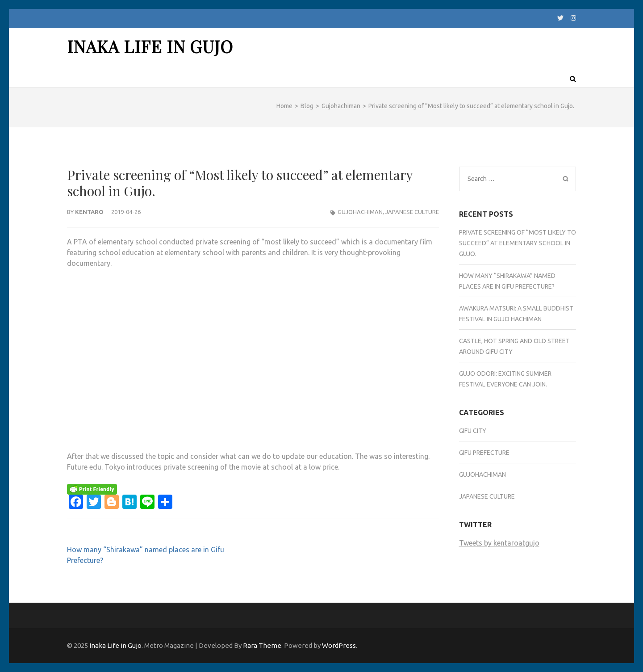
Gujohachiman (360, 212)
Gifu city (473, 431)
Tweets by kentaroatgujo (499, 543)
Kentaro (89, 212)
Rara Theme (262, 645)
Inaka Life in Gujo (150, 46)
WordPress (339, 645)
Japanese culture (412, 212)
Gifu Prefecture (484, 453)
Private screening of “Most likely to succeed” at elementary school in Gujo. (518, 243)
